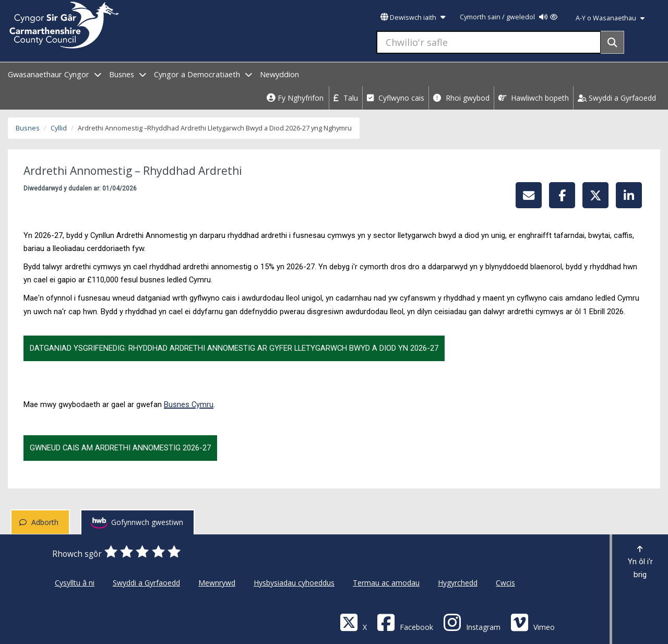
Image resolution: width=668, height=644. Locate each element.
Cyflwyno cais (396, 98)
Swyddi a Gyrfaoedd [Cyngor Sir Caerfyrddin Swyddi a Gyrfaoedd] (146, 583)
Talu (346, 98)
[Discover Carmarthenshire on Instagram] (472, 622)
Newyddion (279, 74)
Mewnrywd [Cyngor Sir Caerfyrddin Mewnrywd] (217, 583)
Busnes (28, 128)
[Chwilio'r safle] (489, 42)
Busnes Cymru (189, 404)
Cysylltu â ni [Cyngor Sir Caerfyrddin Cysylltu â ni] (75, 583)
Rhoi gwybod (461, 98)
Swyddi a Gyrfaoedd (617, 98)
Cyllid (59, 128)
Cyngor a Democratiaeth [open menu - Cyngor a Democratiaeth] (203, 74)
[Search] (612, 42)
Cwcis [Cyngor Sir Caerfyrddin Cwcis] (505, 583)
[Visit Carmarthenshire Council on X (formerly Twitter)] (353, 622)
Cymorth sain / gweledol (509, 17)
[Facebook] (405, 622)
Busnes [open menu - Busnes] (128, 74)
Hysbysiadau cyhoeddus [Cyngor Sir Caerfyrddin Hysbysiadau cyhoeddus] (294, 583)
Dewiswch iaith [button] (413, 17)
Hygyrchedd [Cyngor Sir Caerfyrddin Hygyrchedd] (458, 583)
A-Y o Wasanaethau (610, 18)
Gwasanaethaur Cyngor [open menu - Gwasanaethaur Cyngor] (55, 74)
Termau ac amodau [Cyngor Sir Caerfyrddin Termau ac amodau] (386, 583)
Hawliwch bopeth (534, 98)
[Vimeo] (533, 622)
